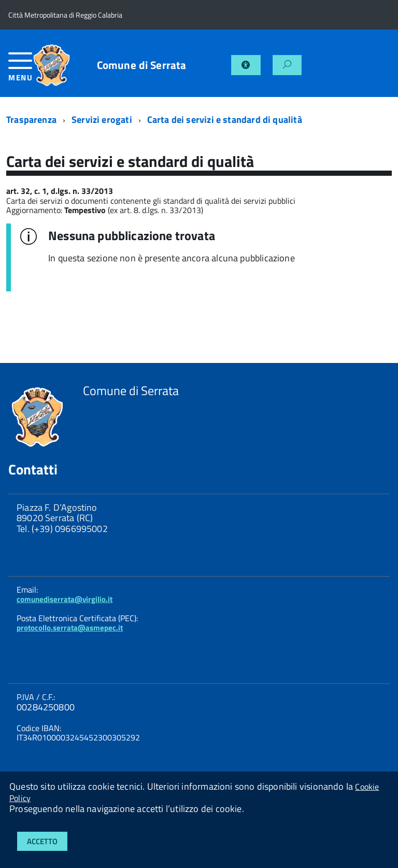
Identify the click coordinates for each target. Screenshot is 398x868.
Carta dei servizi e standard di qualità (225, 120)
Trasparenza (31, 120)
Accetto (42, 841)
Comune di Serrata (142, 65)
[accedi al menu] (20, 71)
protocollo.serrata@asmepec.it (70, 628)
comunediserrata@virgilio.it (65, 599)
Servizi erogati (102, 120)
